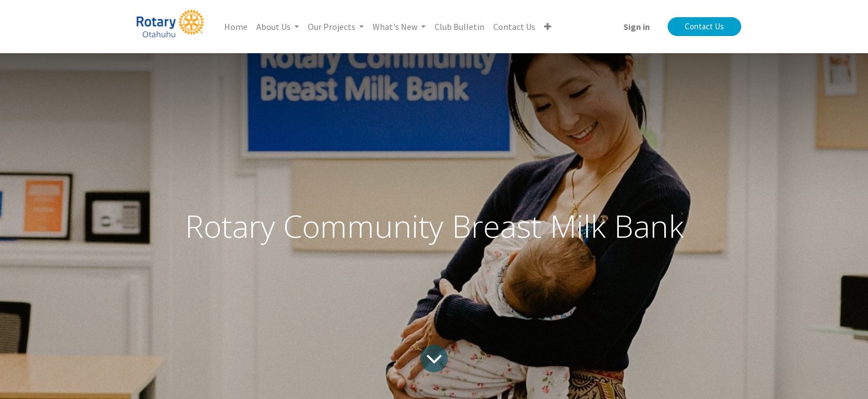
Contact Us (704, 26)
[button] (548, 27)
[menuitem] (236, 27)
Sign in (637, 27)
